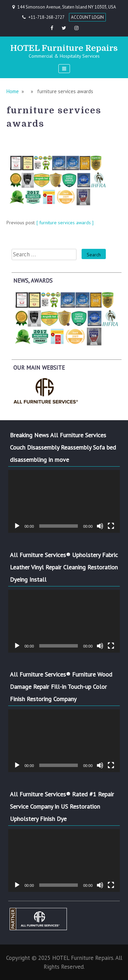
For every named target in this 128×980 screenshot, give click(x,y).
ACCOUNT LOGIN (87, 17)
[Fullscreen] (111, 526)
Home (13, 91)
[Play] (17, 526)
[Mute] (100, 526)
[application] (64, 501)
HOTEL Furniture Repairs (64, 48)
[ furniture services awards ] (65, 223)
